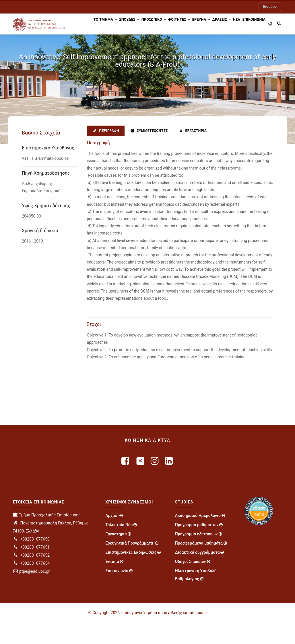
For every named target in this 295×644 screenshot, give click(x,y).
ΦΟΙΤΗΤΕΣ (181, 24)
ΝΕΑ (250, 24)
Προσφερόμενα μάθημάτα (199, 565)
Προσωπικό (152, 24)
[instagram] (155, 482)
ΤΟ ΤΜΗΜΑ (97, 24)
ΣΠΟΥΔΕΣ (124, 24)
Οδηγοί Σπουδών (190, 583)
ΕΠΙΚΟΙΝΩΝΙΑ (97, 45)
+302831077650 (31, 561)
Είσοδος (270, 6)
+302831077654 (31, 585)
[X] (140, 482)
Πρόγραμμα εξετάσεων (196, 555)
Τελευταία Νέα (119, 546)
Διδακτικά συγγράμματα (197, 574)
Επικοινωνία (117, 592)
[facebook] (126, 482)
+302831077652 (31, 577)
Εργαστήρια (192, 152)
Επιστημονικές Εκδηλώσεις (131, 574)
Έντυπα (112, 583)
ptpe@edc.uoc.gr (31, 593)
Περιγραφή (106, 152)
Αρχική (112, 537)
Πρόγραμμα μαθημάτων (197, 546)
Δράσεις (231, 24)
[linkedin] (169, 482)
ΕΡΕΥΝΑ (207, 24)
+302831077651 (31, 569)
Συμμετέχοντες (149, 152)
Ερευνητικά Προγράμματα (130, 565)
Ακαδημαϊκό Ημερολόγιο (198, 537)
